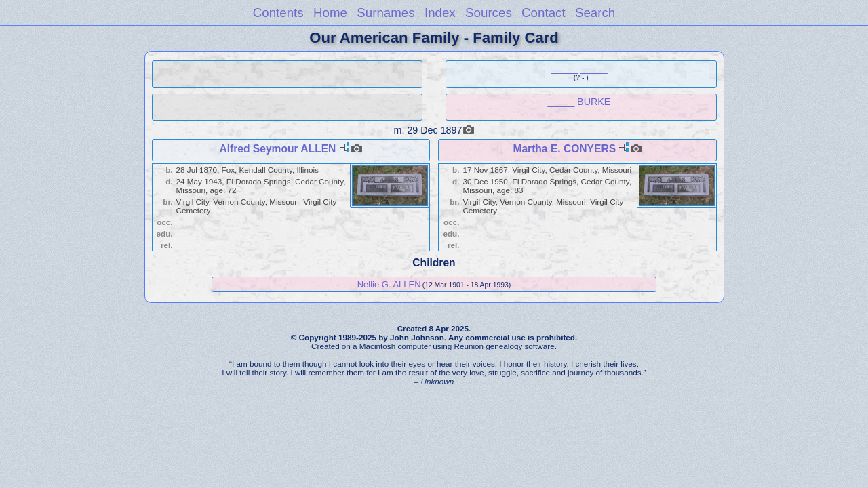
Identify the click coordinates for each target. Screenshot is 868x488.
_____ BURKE (579, 102)
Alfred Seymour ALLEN (277, 149)
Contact (544, 13)
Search (595, 13)
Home (330, 13)
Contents (278, 13)
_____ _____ (579, 68)
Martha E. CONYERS (564, 149)
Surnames (386, 13)
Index (440, 13)
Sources (489, 13)
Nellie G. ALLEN (389, 284)
